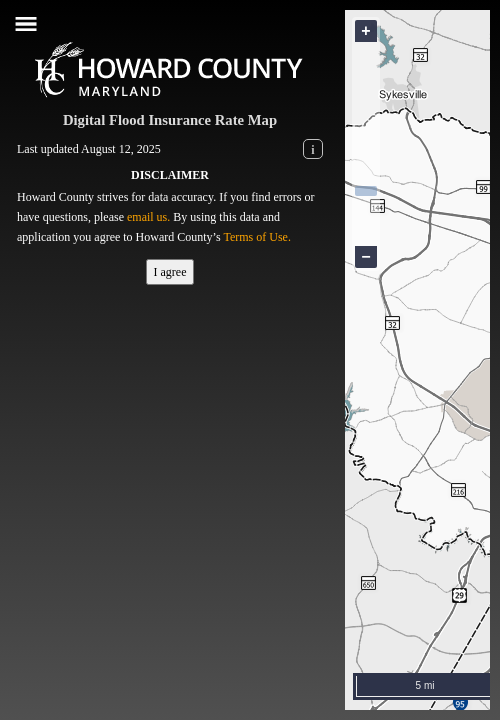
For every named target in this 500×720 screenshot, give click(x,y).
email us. (148, 217)
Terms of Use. (256, 237)
